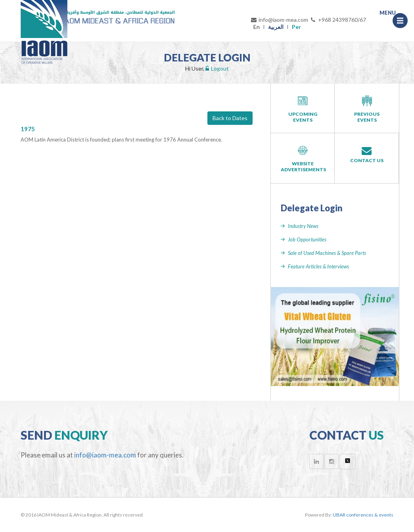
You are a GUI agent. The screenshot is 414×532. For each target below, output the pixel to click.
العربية (276, 27)
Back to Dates (230, 118)
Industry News (303, 226)
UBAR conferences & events (363, 515)
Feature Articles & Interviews (318, 266)
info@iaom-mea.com (279, 20)
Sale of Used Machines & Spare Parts (327, 253)
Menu (402, 18)
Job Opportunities (307, 239)
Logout (217, 68)
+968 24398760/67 (338, 20)
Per (296, 27)
